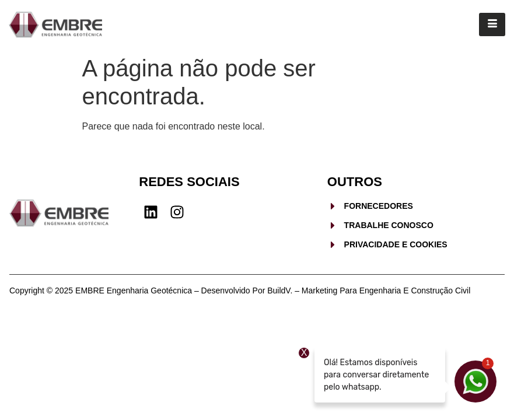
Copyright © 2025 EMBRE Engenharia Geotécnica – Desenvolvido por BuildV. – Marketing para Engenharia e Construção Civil (240, 290)
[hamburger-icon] (492, 24)
